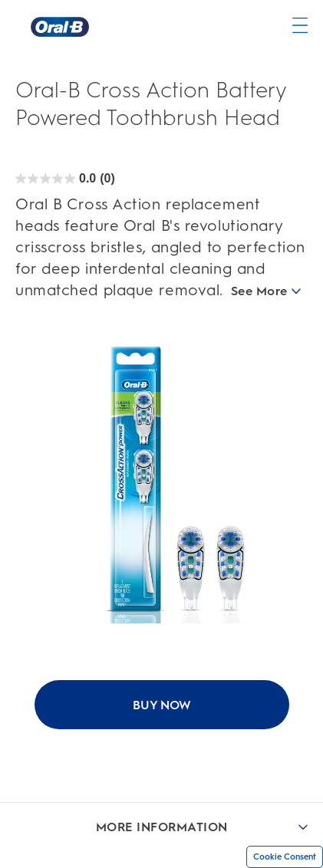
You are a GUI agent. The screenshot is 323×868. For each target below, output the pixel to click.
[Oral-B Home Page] (60, 27)
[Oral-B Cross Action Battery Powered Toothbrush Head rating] (65, 178)
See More (266, 291)
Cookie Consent (285, 857)
